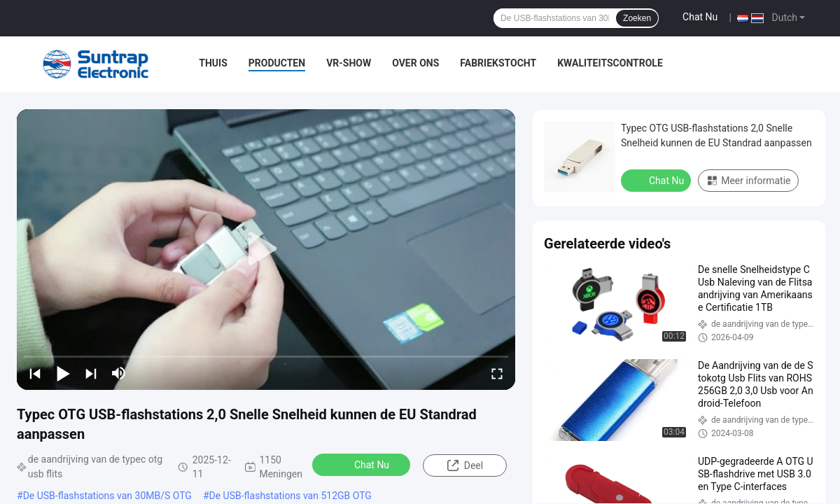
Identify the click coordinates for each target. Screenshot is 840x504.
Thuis (213, 63)
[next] (91, 373)
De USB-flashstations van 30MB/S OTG (107, 496)
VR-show (349, 63)
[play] (266, 249)
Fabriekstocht (498, 63)
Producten (277, 63)
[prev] (35, 373)
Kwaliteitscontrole (610, 63)
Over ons (415, 63)
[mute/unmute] (119, 373)
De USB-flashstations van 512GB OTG (290, 496)
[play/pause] (63, 373)
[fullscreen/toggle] (497, 373)
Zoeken (637, 18)
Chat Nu (700, 17)
